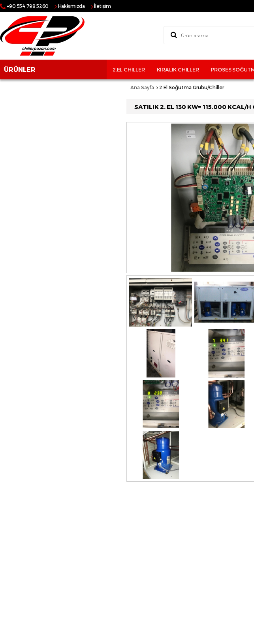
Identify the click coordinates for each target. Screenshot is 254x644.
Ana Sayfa (142, 87)
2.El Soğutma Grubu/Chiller (192, 87)
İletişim (103, 6)
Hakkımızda (71, 6)
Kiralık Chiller (178, 69)
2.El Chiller (129, 69)
